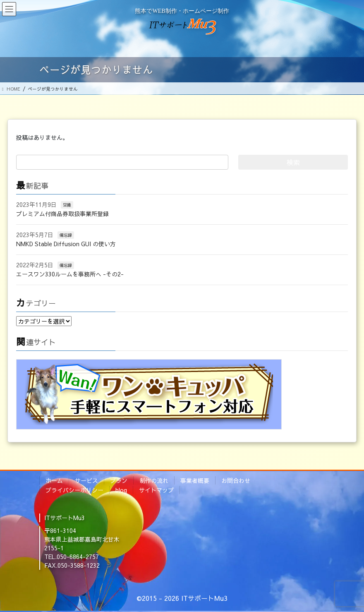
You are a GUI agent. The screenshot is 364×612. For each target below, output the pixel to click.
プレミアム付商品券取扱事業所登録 (62, 214)
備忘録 (66, 235)
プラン (119, 480)
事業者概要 (195, 480)
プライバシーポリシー (74, 490)
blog (121, 490)
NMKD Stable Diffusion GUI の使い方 (66, 244)
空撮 (67, 205)
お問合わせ (236, 480)
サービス (86, 480)
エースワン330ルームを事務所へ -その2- (70, 274)
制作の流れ (154, 480)
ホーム (54, 480)
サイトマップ (156, 490)
